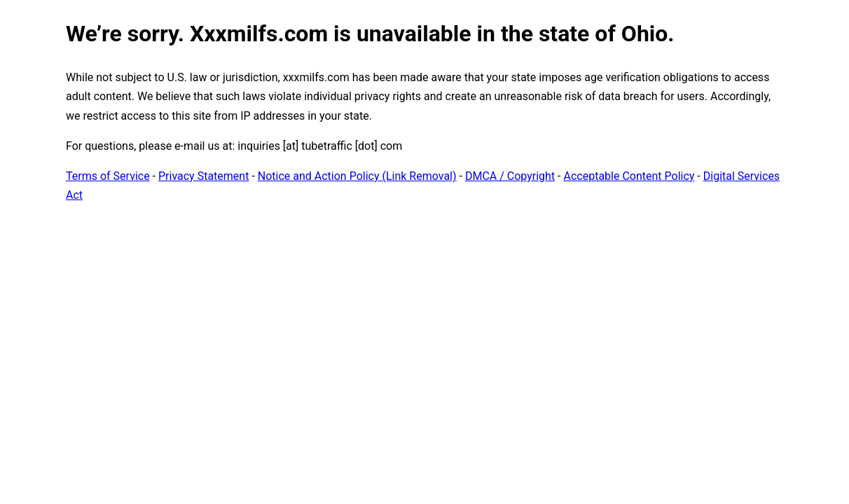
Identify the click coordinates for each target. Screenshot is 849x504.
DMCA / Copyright (510, 176)
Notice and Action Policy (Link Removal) (357, 176)
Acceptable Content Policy (629, 176)
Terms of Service (108, 176)
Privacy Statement (203, 176)
